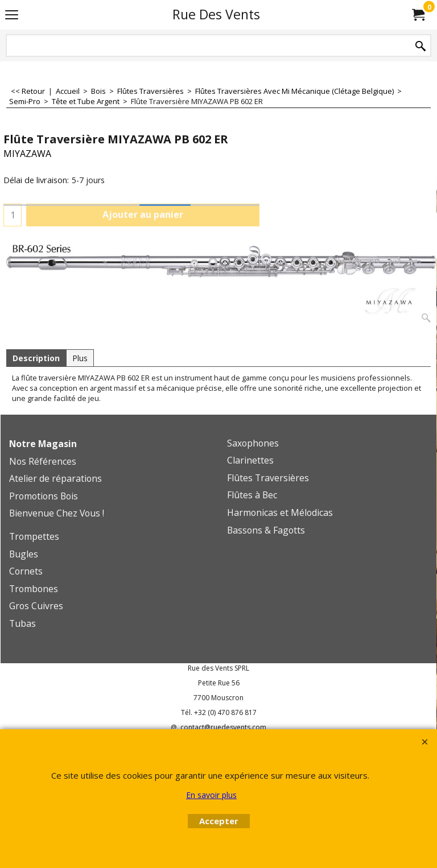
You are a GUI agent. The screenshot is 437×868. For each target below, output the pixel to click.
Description (36, 358)
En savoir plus (211, 795)
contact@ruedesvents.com (223, 727)
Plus (80, 358)
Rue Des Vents (216, 14)
